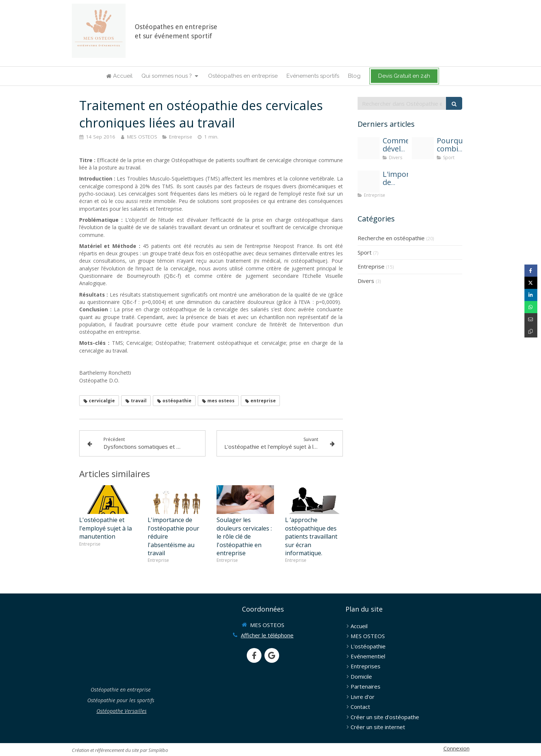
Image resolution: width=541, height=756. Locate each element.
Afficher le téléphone (267, 635)
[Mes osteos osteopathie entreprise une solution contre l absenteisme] (369, 182)
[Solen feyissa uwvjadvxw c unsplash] (369, 148)
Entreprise (371, 266)
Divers (366, 281)
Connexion (456, 748)
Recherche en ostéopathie (391, 238)
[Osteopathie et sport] (423, 148)
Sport (365, 252)
